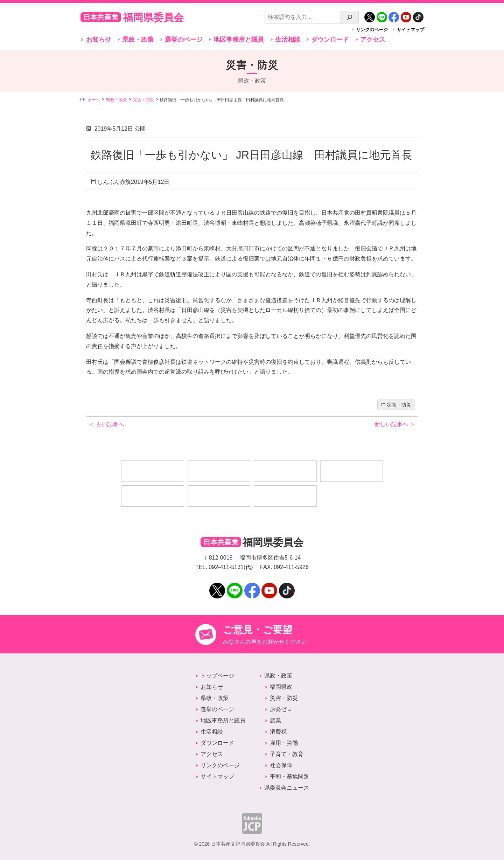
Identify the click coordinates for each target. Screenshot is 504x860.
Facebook (394, 15)
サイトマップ (411, 30)
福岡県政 (281, 687)
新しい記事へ (395, 424)
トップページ (217, 676)
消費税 (278, 732)
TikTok (418, 15)
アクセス (373, 40)
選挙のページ (184, 40)
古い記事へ (106, 424)
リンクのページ (372, 30)
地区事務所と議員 (239, 40)
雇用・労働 (284, 743)
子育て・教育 (287, 754)
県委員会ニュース (287, 788)
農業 (275, 720)
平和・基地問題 (289, 776)
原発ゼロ (281, 709)
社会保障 (281, 765)
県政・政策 (138, 40)
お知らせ (99, 40)
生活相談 (288, 40)
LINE (382, 15)
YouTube (406, 15)
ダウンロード (330, 40)
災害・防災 (399, 405)
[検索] (350, 17)
